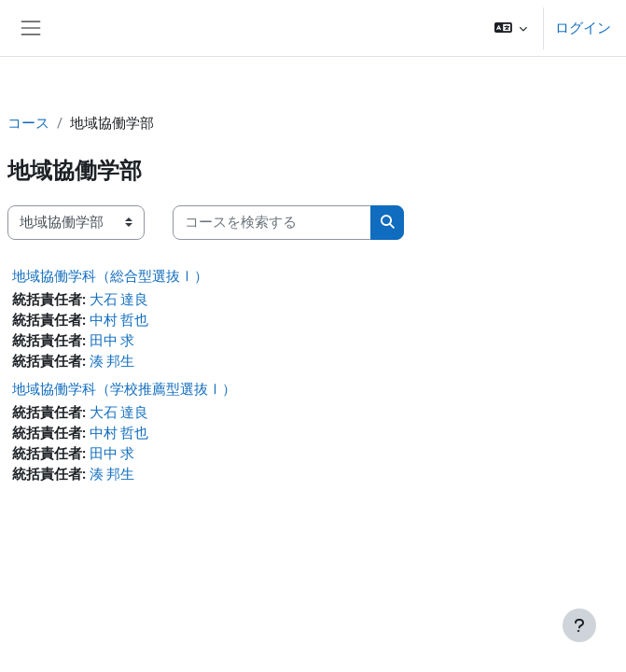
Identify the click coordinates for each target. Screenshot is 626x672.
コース (28, 123)
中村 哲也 (119, 320)
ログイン (583, 28)
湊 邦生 (112, 361)
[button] (511, 28)
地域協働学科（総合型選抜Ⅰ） (110, 276)
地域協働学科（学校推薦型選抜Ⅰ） (124, 389)
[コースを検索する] (272, 222)
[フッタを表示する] (579, 625)
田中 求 (112, 341)
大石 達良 (119, 300)
